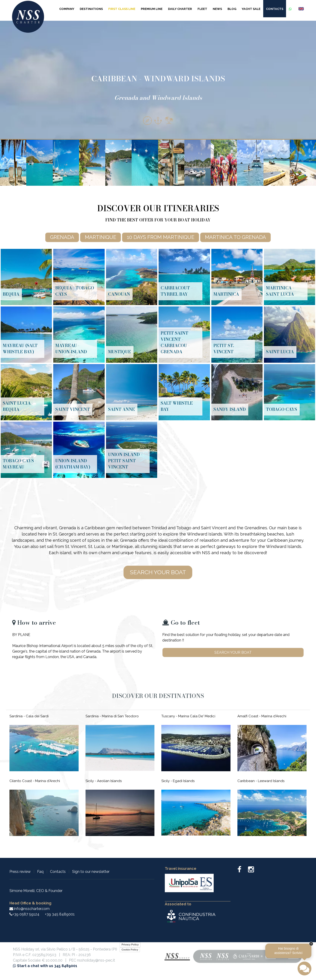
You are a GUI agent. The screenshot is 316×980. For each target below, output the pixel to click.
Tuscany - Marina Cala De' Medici (188, 716)
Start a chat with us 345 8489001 (45, 966)
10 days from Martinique (161, 237)
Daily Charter (180, 9)
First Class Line (122, 9)
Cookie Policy (130, 950)
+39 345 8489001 (60, 914)
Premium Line (152, 9)
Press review (20, 872)
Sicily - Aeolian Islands (104, 781)
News (217, 9)
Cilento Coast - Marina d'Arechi (35, 781)
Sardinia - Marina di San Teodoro (112, 716)
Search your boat (158, 572)
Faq (40, 872)
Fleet (202, 9)
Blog (232, 9)
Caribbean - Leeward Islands (261, 781)
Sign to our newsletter (91, 872)
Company (67, 9)
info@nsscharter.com (30, 909)
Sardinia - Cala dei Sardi (29, 716)
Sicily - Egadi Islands (178, 781)
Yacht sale (251, 9)
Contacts (275, 9)
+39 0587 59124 (26, 914)
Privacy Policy (130, 945)
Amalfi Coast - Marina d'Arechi (262, 716)
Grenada (62, 237)
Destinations (91, 9)
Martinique (100, 237)
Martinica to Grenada (235, 237)
